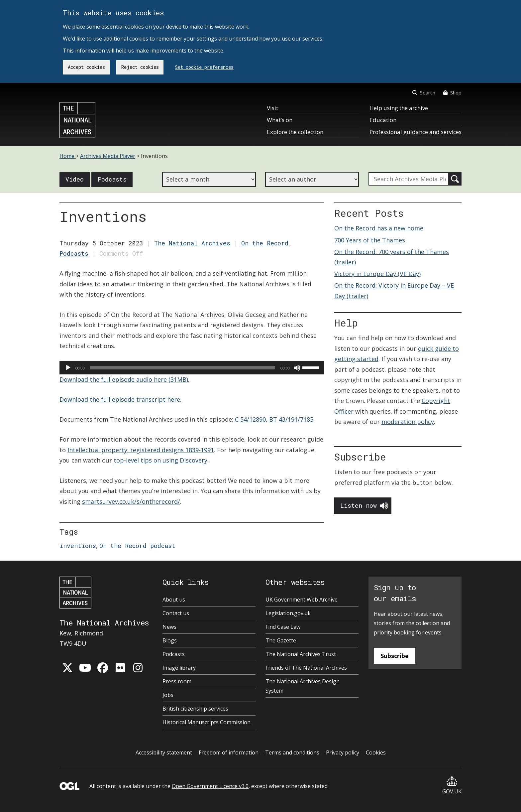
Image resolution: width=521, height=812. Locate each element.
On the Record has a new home (379, 228)
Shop (452, 92)
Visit (272, 108)
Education (383, 120)
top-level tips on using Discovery (160, 460)
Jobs (168, 695)
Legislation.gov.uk (288, 613)
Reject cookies (140, 67)
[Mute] (297, 368)
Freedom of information (229, 752)
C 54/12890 (250, 419)
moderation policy (408, 422)
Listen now (359, 505)
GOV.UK (452, 786)
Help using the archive (399, 108)
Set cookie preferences (204, 67)
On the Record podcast (137, 546)
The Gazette (281, 640)
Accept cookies (86, 67)
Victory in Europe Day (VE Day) (377, 274)
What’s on (280, 120)
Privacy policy (343, 752)
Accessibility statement (164, 752)
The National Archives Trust (301, 654)
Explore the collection (295, 132)
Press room (177, 681)
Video (75, 179)
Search (424, 92)
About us (174, 600)
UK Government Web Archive (302, 600)
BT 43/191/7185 (291, 419)
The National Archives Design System (303, 686)
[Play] (68, 368)
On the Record (265, 243)
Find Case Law (283, 627)
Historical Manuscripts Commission (207, 722)
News (169, 627)
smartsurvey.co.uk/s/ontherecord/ (131, 501)
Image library (179, 668)
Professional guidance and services (416, 132)
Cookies (376, 752)
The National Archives (192, 243)
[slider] (183, 368)
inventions (78, 546)
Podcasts (112, 179)
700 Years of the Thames (370, 240)
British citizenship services (195, 709)
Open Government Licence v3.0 (210, 786)
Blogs (170, 640)
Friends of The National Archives (306, 668)
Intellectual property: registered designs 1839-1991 (141, 450)
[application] (192, 368)
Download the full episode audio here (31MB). (124, 379)
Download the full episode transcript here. (120, 399)
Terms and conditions (292, 752)
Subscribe (395, 656)
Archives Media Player (108, 156)
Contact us (176, 613)
